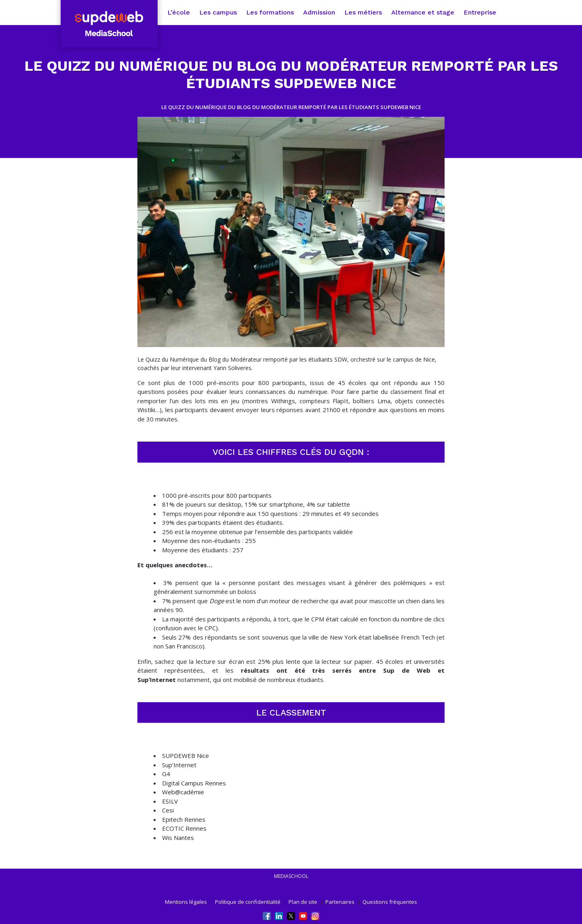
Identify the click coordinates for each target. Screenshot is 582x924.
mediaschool (291, 876)
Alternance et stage (423, 12)
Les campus (218, 12)
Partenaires (340, 902)
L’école (179, 12)
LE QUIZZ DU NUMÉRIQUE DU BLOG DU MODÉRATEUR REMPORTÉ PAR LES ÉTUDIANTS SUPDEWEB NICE (291, 107)
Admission (319, 12)
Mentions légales (186, 902)
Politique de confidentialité (248, 902)
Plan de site (303, 902)
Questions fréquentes (390, 902)
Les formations (270, 12)
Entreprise (480, 12)
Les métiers (363, 12)
